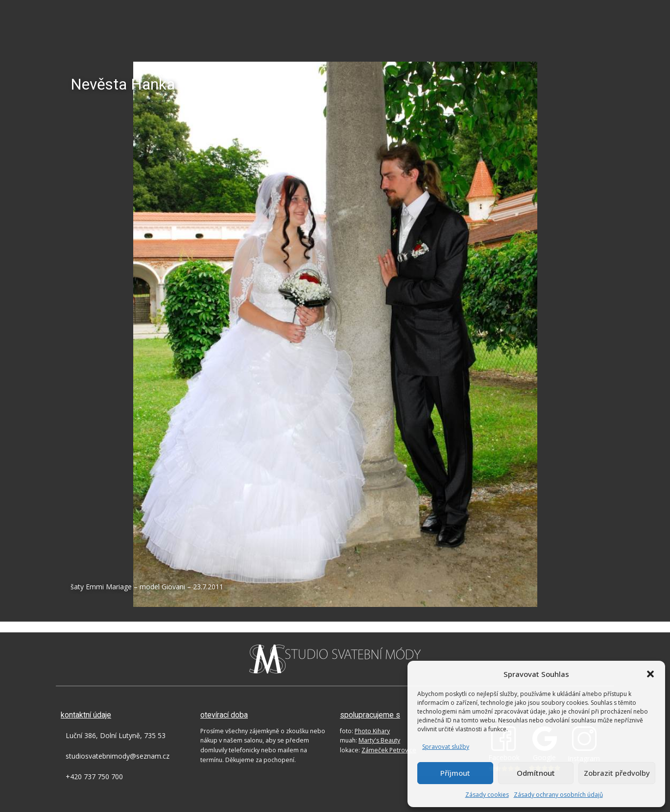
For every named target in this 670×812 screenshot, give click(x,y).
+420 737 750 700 (94, 777)
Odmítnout (536, 773)
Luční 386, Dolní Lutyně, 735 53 (116, 735)
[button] (650, 674)
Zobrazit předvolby (617, 773)
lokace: (378, 750)
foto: (365, 731)
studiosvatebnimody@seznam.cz (118, 756)
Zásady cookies (487, 795)
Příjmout (455, 773)
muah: (370, 740)
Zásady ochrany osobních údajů (558, 795)
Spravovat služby (446, 747)
